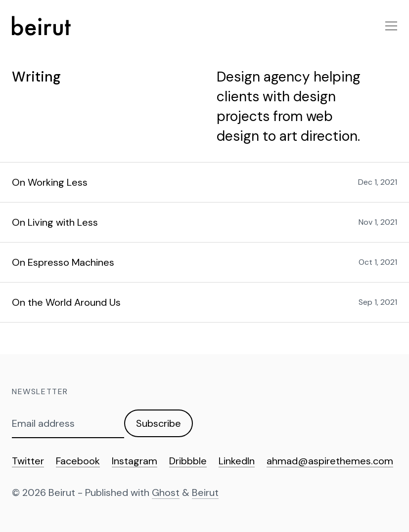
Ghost (166, 492)
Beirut (205, 492)
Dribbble (188, 461)
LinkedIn (237, 461)
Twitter (28, 461)
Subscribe (159, 423)
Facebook (78, 461)
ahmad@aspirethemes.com (330, 461)
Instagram (135, 461)
